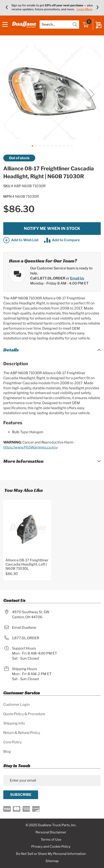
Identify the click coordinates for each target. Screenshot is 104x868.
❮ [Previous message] (7, 7)
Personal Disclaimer (51, 832)
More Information (23, 461)
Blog (7, 752)
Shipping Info (14, 723)
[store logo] (24, 24)
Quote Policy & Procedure (24, 714)
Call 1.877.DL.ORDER (48, 278)
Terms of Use (51, 840)
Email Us (77, 278)
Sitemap (52, 861)
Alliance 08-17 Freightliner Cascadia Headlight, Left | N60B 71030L (27, 564)
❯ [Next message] (97, 7)
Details (11, 350)
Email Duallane (24, 628)
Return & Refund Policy (22, 733)
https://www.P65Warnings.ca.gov (31, 447)
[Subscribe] (21, 795)
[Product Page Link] (27, 530)
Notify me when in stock (52, 228)
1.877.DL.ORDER (26, 638)
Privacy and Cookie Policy (51, 847)
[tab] (52, 350)
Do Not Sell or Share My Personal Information (51, 854)
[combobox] (59, 24)
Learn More (85, 9)
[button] (12, 94)
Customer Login (16, 705)
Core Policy (12, 742)
